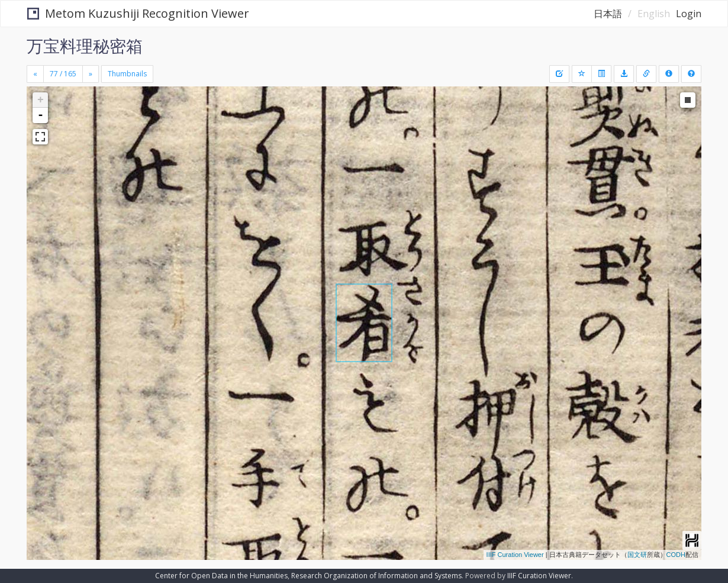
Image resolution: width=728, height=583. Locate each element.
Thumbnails (127, 74)
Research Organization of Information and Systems (376, 576)
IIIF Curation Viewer (515, 555)
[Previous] (35, 74)
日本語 (608, 14)
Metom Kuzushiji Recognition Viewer (138, 13)
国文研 (637, 555)
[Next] (91, 74)
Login (689, 14)
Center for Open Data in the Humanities (221, 576)
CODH (676, 555)
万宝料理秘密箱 (85, 46)
